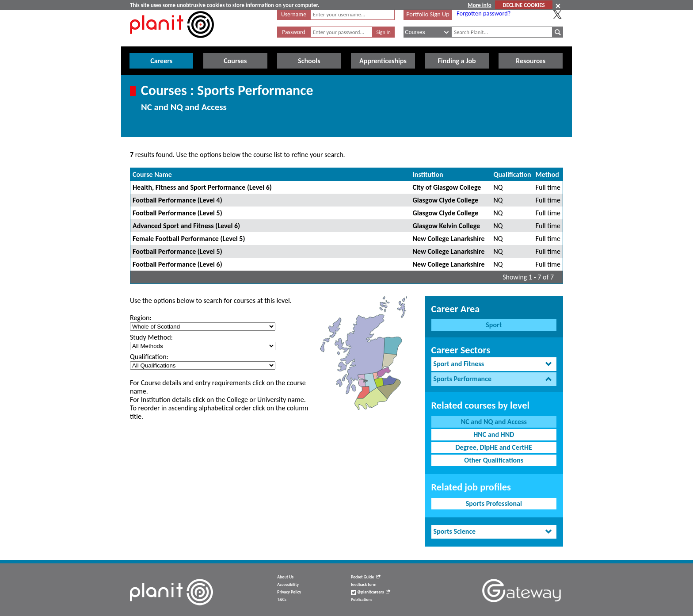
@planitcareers (371, 592)
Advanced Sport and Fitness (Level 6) (186, 226)
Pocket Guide (366, 577)
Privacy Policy (289, 592)
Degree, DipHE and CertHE (494, 447)
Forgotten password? (484, 13)
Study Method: (151, 337)
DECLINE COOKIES (524, 5)
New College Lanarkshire (449, 239)
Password (293, 32)
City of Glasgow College (447, 187)
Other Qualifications (494, 460)
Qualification (512, 174)
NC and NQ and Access (494, 422)
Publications (362, 600)
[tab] (494, 364)
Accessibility (288, 585)
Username (294, 14)
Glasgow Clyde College (445, 200)
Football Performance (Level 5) (177, 213)
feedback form (364, 585)
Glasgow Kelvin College (447, 226)
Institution (428, 174)
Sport (494, 325)
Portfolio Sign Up (428, 14)
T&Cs (282, 600)
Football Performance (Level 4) (177, 200)
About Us (285, 577)
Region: (141, 318)
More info (479, 5)
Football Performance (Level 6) (177, 264)
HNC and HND (494, 434)
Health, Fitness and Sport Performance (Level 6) (202, 187)
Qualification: (149, 357)
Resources (531, 61)
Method (547, 174)
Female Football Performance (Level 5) (189, 239)
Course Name (152, 174)
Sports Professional (494, 503)
